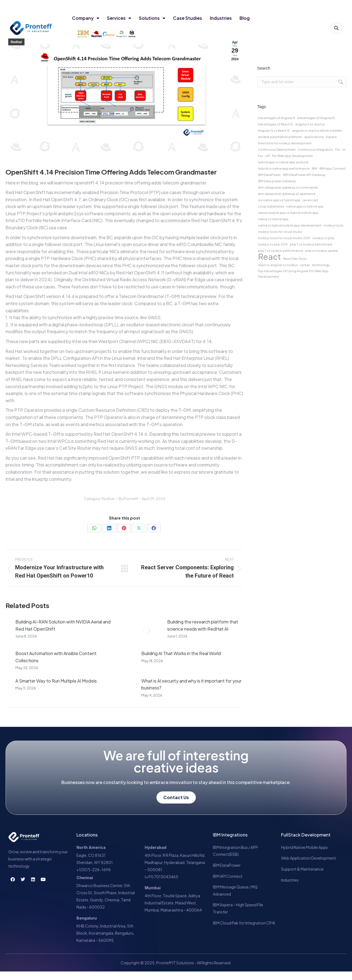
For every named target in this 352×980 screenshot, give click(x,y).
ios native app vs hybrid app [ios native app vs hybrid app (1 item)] (279, 200)
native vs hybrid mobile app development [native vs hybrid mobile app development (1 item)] (290, 225)
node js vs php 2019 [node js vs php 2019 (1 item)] (273, 244)
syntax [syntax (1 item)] (305, 265)
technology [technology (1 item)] (321, 265)
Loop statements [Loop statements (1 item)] (271, 206)
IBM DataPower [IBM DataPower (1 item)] (269, 175)
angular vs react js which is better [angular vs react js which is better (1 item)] (317, 130)
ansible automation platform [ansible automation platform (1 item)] (280, 137)
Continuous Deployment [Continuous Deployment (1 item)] (277, 149)
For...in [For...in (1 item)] (340, 149)
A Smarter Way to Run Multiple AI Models (56, 681)
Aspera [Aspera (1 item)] (331, 137)
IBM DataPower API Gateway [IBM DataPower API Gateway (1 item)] (304, 175)
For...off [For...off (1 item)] (264, 156)
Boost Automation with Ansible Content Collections (56, 657)
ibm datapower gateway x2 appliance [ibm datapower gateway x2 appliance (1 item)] (287, 194)
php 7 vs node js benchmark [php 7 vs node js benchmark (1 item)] (311, 244)
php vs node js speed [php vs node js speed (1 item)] (321, 251)
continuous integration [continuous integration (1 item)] (315, 149)
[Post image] (8, 622)
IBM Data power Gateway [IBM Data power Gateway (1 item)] (277, 181)
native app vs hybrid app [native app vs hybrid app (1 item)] (305, 206)
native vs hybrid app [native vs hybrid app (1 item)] (273, 219)
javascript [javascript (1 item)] (310, 200)
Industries (221, 18)
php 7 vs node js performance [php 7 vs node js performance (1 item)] (280, 251)
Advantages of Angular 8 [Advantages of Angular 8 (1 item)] (277, 118)
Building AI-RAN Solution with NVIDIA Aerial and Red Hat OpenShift (63, 625)
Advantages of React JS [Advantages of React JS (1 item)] (275, 124)
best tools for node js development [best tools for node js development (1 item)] (285, 143)
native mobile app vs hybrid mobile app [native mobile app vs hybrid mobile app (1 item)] (288, 213)
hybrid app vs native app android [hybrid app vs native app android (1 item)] (283, 162)
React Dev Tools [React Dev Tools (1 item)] (295, 259)
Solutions (152, 18)
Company (86, 18)
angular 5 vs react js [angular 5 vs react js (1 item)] (310, 124)
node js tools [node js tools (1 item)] (334, 225)
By (128, 499)
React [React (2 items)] (269, 257)
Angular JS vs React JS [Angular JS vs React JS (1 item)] (274, 130)
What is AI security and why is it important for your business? (191, 684)
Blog (245, 18)
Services (119, 18)
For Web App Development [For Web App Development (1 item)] (292, 156)
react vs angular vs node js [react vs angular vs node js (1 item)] (278, 265)
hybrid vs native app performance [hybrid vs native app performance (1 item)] (284, 168)
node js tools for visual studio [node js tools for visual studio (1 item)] (280, 232)
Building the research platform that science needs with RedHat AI (203, 625)
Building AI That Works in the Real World (181, 653)
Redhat (16, 42)
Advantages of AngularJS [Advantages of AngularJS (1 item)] (316, 118)
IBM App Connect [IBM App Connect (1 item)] (332, 168)
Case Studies (188, 18)
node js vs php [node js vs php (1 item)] (323, 238)
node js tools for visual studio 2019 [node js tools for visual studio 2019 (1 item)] (284, 238)
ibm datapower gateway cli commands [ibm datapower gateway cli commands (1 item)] (288, 187)
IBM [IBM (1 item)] (314, 168)
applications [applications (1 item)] (314, 137)
